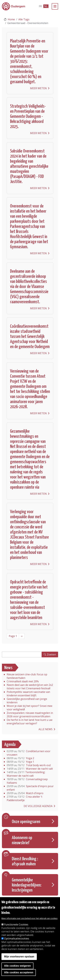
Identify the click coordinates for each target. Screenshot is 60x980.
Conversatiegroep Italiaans (27, 781)
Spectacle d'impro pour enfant (30, 788)
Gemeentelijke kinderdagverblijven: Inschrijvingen (27, 885)
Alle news (46, 729)
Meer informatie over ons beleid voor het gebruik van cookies (29, 919)
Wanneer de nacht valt (30, 769)
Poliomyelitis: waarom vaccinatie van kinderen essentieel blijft (28, 694)
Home (11, 19)
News (8, 668)
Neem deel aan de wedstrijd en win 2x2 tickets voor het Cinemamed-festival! (30, 687)
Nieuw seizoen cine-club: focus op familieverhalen (27, 676)
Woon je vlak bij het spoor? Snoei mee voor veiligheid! (30, 708)
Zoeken (51, 654)
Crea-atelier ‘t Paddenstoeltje (24, 798)
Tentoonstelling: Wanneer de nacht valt (26, 774)
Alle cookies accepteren (19, 973)
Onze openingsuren (26, 822)
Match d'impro (25, 793)
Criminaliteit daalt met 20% (23, 681)
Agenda (10, 745)
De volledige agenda (38, 806)
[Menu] (55, 6)
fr (40, 6)
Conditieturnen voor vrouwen (29, 753)
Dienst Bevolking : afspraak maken (25, 862)
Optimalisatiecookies (17, 939)
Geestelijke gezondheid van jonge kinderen (27, 701)
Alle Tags (24, 19)
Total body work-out (29, 765)
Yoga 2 (20, 758)
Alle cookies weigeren (17, 967)
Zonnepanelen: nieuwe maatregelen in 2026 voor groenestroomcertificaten (30, 715)
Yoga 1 (20, 762)
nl (46, 6)
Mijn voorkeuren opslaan (19, 957)
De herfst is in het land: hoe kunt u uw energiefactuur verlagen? (30, 722)
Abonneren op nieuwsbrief (22, 840)
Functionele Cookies (16, 925)
